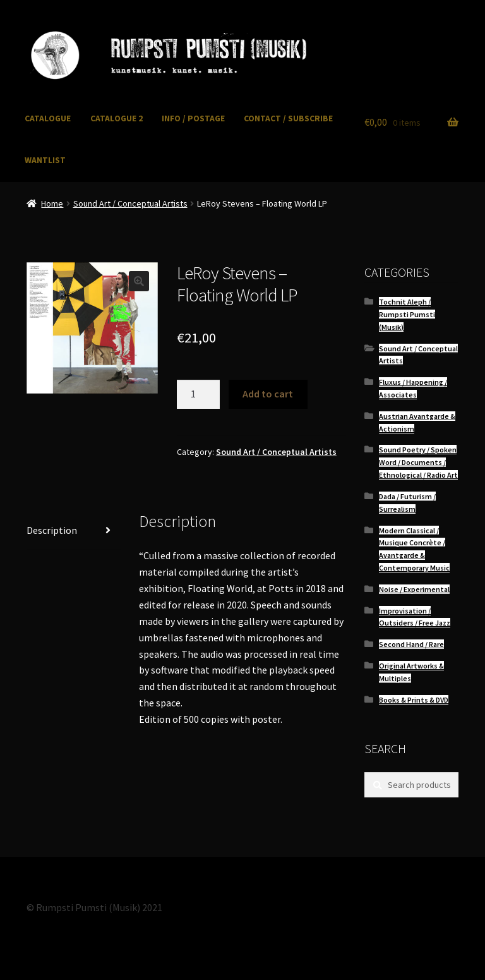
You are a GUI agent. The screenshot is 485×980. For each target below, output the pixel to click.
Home (52, 203)
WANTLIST (45, 160)
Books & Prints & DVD (414, 700)
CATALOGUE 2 (117, 118)
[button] (139, 281)
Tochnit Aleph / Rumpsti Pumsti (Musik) (407, 314)
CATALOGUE (48, 118)
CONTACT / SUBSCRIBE (288, 118)
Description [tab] (52, 530)
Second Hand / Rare (411, 644)
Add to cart (268, 394)
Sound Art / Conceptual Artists (130, 203)
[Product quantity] (198, 394)
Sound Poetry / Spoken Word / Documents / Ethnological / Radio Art (418, 462)
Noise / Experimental (414, 589)
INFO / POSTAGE (193, 118)
